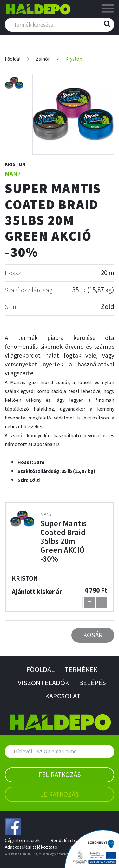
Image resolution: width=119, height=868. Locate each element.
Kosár (93, 635)
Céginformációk (22, 840)
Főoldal (13, 59)
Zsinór (43, 59)
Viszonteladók (43, 683)
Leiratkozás (60, 794)
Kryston (74, 59)
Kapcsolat (63, 696)
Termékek (81, 669)
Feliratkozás (60, 775)
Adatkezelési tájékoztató (31, 847)
